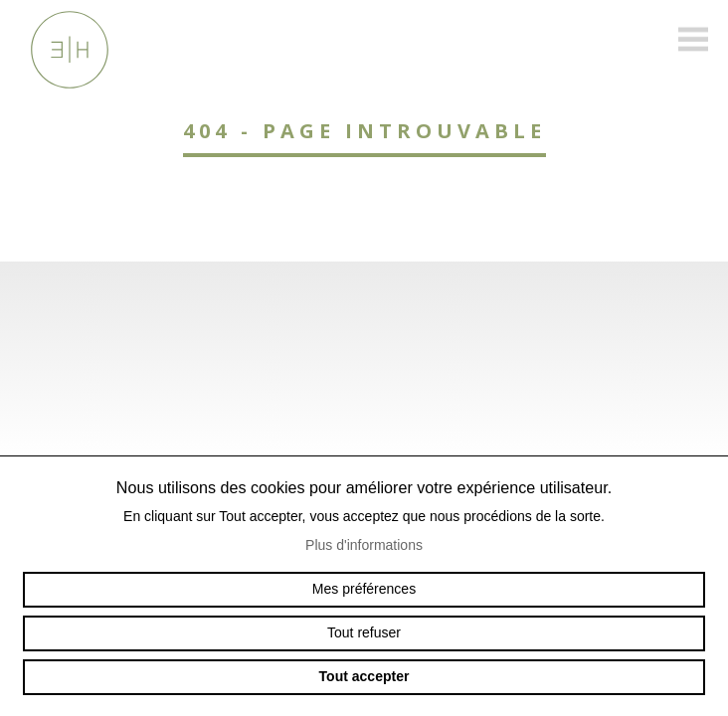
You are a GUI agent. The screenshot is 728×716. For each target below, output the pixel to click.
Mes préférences (364, 589)
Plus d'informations (364, 545)
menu (693, 40)
